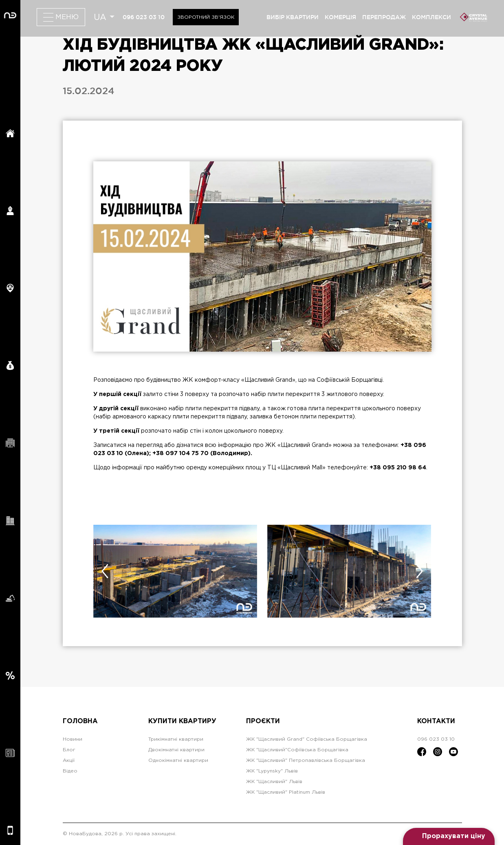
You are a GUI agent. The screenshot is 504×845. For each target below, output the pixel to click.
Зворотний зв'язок (206, 17)
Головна (80, 721)
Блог (69, 750)
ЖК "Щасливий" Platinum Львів (286, 792)
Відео (70, 771)
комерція (340, 17)
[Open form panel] (449, 836)
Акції (69, 760)
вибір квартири (293, 17)
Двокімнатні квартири (176, 750)
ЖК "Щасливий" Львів (274, 782)
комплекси (431, 17)
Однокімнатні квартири (178, 760)
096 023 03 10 (144, 17)
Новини (73, 739)
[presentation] (105, 571)
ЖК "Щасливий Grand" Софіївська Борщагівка (307, 739)
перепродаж (384, 17)
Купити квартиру (182, 721)
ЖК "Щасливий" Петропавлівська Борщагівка (306, 760)
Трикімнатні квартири (176, 739)
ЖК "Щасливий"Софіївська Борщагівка (297, 750)
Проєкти (263, 721)
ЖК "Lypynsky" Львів (272, 771)
